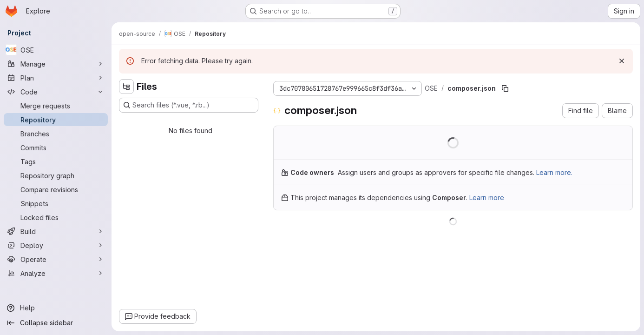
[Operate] (56, 259)
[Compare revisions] (56, 189)
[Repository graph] (56, 175)
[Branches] (56, 134)
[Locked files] (56, 217)
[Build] (56, 231)
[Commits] (56, 147)
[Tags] (56, 161)
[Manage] (56, 64)
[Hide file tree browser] (126, 87)
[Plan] (56, 78)
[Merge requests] (56, 106)
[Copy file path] (505, 88)
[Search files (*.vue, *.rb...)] (189, 105)
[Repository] (56, 120)
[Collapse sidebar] (56, 323)
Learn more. (554, 172)
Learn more (487, 198)
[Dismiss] (622, 61)
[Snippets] (56, 203)
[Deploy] (56, 245)
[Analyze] (56, 273)
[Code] (56, 92)
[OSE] (56, 50)
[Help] (56, 308)
